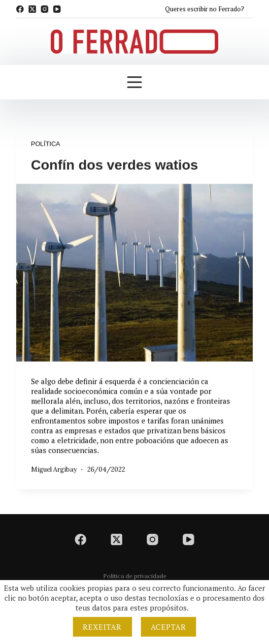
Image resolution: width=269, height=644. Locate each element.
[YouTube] (57, 9)
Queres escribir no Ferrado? (205, 9)
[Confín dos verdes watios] (134, 273)
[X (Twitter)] (32, 9)
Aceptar (169, 627)
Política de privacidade (135, 576)
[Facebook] (20, 9)
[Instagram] (45, 9)
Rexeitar (102, 627)
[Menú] (134, 82)
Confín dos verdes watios (115, 166)
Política (46, 144)
